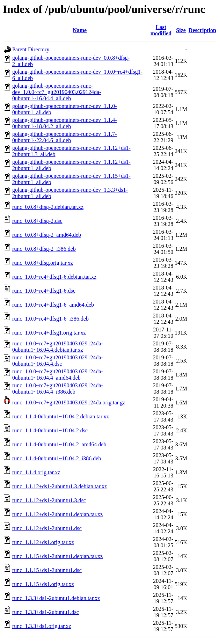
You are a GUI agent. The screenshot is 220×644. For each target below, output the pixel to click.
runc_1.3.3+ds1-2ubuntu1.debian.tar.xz (56, 598)
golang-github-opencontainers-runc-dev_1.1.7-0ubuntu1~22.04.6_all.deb (64, 137)
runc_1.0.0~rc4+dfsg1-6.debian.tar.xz (54, 277)
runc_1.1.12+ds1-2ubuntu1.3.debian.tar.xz (60, 486)
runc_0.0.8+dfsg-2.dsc (37, 221)
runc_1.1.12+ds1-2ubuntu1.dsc (47, 528)
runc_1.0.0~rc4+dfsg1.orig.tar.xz (49, 333)
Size (181, 30)
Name (80, 30)
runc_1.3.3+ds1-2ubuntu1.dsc (46, 612)
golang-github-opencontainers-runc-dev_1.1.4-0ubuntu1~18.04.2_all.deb (64, 123)
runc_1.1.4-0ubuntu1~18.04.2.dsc (50, 430)
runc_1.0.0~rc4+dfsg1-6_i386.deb (50, 319)
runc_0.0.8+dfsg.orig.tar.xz (43, 263)
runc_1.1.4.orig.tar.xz (36, 472)
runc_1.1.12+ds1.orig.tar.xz (43, 542)
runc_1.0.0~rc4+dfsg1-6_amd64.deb (53, 305)
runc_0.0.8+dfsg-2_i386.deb (44, 249)
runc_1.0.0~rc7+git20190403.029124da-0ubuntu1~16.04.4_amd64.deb (58, 375)
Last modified (161, 30)
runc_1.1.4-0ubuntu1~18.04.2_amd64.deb (59, 444)
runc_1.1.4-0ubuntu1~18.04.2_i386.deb (57, 458)
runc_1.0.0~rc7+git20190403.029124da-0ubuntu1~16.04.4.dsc (58, 361)
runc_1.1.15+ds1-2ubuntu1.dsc (47, 570)
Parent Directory (31, 49)
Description (202, 30)
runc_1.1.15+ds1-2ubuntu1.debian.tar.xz (57, 556)
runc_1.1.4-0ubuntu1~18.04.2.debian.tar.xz (61, 416)
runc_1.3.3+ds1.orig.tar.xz (42, 626)
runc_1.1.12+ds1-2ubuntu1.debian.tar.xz (57, 514)
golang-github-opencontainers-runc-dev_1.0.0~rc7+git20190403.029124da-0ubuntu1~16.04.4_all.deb (57, 92)
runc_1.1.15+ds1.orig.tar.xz (43, 584)
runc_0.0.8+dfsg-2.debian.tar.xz (48, 207)
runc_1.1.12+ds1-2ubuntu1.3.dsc (49, 500)
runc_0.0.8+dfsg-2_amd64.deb (47, 235)
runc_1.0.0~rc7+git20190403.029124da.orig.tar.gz (69, 402)
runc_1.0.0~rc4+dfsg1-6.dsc (44, 291)
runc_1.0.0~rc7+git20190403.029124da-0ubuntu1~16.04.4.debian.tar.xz (58, 347)
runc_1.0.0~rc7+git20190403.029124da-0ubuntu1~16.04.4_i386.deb (58, 389)
